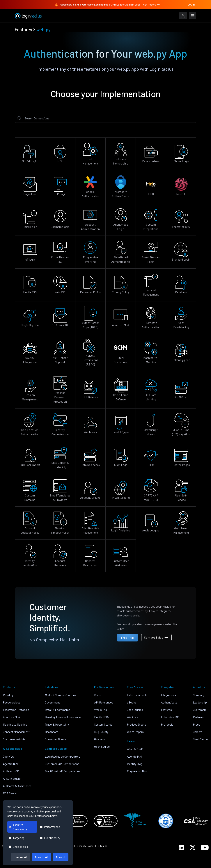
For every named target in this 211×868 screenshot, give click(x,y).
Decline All (21, 857)
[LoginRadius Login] (183, 16)
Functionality (50, 838)
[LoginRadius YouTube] (205, 847)
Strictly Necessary (18, 827)
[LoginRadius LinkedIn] (181, 847)
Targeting (17, 838)
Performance (50, 827)
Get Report (152, 5)
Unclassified (18, 847)
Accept (61, 857)
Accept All (42, 857)
